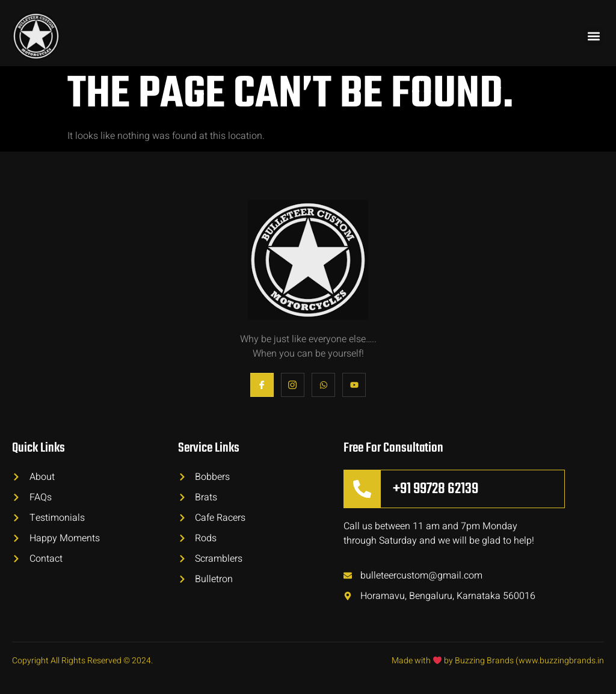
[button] (594, 36)
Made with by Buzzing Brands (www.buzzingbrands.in (498, 661)
